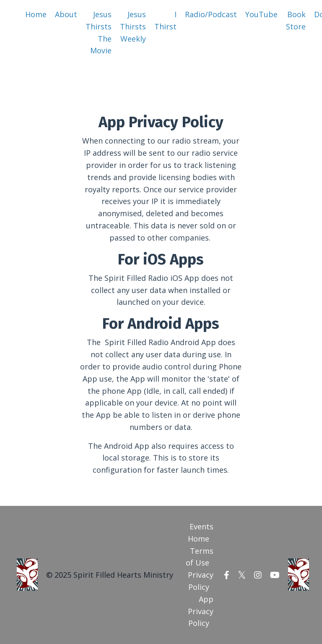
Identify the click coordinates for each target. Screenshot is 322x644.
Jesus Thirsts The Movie (99, 32)
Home (36, 14)
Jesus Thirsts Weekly (133, 26)
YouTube (261, 14)
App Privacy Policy (201, 611)
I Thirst (165, 20)
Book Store (296, 20)
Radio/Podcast (211, 14)
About (66, 14)
